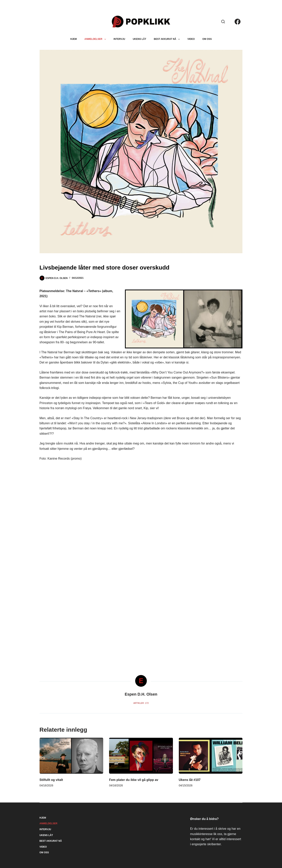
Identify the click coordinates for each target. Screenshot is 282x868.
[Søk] (223, 22)
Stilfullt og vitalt (51, 780)
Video (191, 39)
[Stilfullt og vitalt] (71, 756)
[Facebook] (238, 22)
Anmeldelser (96, 39)
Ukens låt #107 (190, 780)
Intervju (119, 39)
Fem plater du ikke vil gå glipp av (134, 780)
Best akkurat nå (168, 39)
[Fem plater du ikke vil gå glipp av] (141, 756)
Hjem (74, 39)
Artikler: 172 (141, 703)
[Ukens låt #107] (211, 756)
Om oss (207, 39)
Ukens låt (140, 39)
